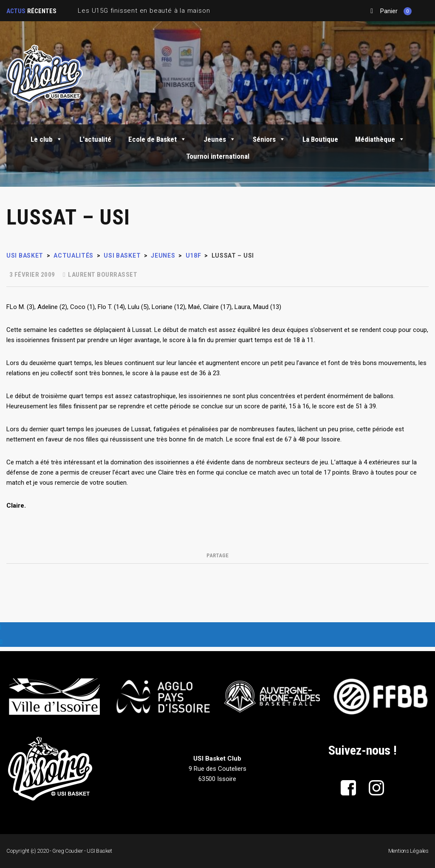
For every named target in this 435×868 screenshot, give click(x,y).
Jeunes (220, 139)
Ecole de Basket (157, 139)
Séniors (269, 139)
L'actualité (95, 139)
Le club (47, 139)
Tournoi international (218, 156)
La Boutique (320, 139)
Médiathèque (380, 139)
